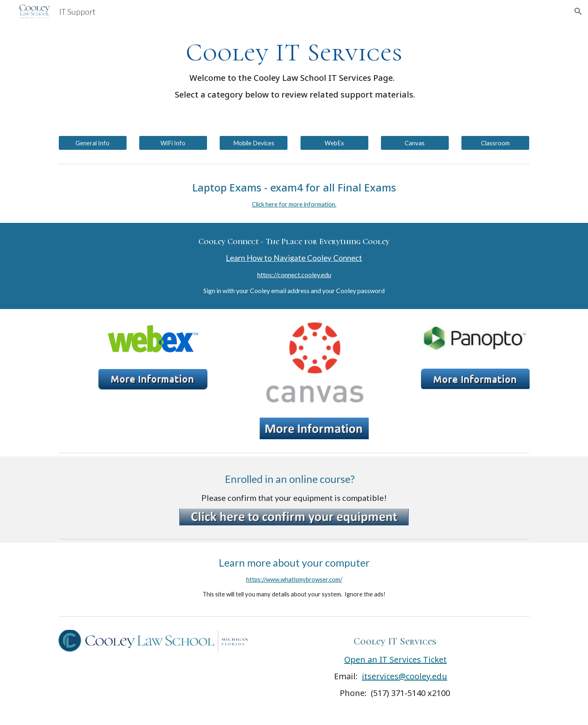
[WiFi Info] (173, 143)
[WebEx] (334, 143)
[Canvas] (415, 143)
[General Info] (93, 143)
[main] (294, 69)
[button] (578, 11)
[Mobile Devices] (254, 143)
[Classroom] (495, 143)
